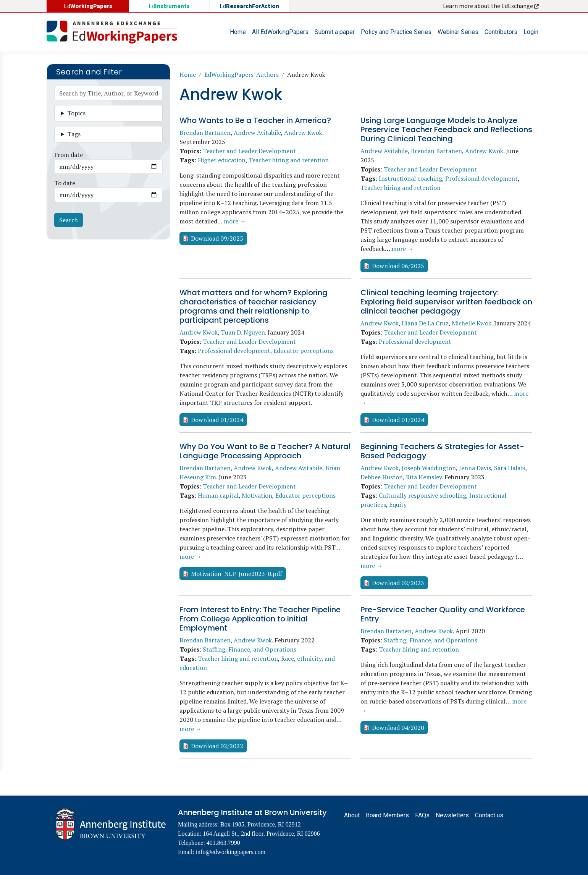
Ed (169, 6)
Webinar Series (458, 32)
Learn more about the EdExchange (491, 6)
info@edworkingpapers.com (231, 852)
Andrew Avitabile (257, 133)
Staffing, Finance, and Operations (250, 649)
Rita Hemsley (424, 477)
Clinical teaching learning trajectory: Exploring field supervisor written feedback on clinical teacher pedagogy (446, 302)
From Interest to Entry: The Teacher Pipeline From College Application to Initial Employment (260, 619)
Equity (398, 505)
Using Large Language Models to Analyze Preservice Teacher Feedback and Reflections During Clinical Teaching (446, 129)
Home (238, 32)
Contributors (501, 32)
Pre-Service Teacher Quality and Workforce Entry (443, 614)
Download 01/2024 (217, 420)
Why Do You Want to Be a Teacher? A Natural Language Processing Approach (265, 451)
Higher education (222, 160)
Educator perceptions (304, 351)
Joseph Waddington (429, 468)
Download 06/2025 (398, 266)
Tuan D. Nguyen (243, 332)
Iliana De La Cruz (425, 323)
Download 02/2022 (217, 746)
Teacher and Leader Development (249, 151)
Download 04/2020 (398, 728)
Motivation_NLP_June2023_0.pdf (237, 574)
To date (65, 183)
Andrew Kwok (303, 133)
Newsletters (452, 815)
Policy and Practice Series (396, 32)
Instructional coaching (410, 178)
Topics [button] (76, 113)
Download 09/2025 (217, 238)
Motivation (257, 495)
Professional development (481, 178)
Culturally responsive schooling (422, 495)
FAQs (422, 815)
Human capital (218, 495)
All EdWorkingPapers (280, 32)
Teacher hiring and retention (289, 160)
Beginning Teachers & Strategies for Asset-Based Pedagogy (442, 451)
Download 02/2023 (398, 583)
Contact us (489, 815)
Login (531, 32)
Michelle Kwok (472, 323)
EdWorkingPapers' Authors (241, 74)
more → (235, 221)
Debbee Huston (382, 477)
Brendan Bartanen (205, 133)
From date (69, 155)
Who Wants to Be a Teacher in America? (255, 120)
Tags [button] (74, 134)
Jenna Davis (475, 468)
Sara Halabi (510, 468)
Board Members (387, 815)
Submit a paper (335, 32)
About (352, 815)
